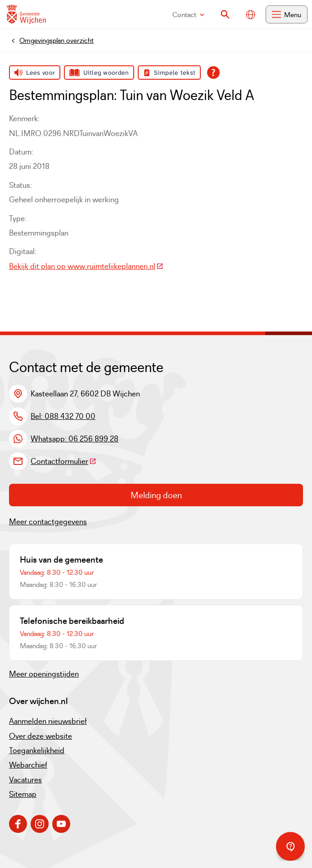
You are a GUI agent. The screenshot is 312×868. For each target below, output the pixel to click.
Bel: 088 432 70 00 (63, 416)
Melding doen (156, 495)
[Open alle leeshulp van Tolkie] (213, 73)
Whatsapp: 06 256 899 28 (75, 439)
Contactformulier (63, 461)
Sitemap (23, 794)
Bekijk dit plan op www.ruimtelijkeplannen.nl (86, 266)
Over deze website (41, 736)
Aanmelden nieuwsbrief (48, 721)
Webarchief (28, 765)
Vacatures (25, 780)
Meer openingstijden (44, 674)
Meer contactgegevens (48, 522)
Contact (188, 15)
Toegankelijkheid (37, 750)
